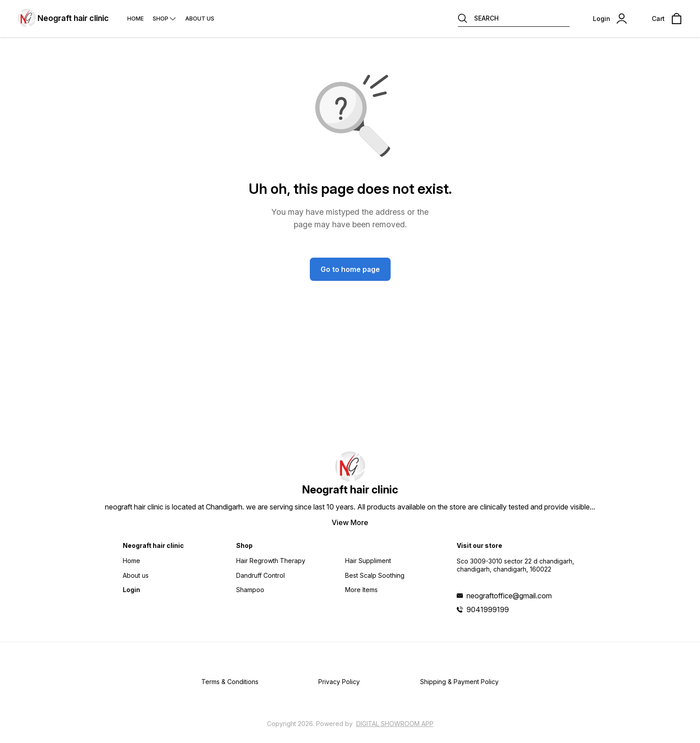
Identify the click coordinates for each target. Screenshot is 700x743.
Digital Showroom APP (395, 724)
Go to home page (350, 269)
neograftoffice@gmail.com (509, 596)
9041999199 (488, 609)
